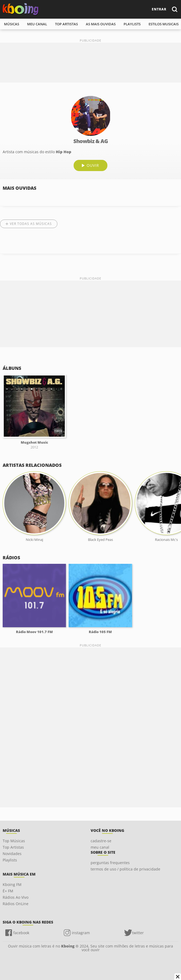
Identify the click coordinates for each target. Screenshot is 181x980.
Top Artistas (13, 847)
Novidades (12, 854)
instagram (81, 933)
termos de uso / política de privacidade (125, 869)
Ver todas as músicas (31, 224)
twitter (138, 933)
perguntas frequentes (110, 863)
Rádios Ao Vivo (16, 897)
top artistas (66, 24)
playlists (132, 24)
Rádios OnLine (16, 904)
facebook (21, 933)
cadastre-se (101, 841)
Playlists (10, 860)
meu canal (37, 24)
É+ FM (8, 891)
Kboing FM (12, 884)
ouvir (93, 165)
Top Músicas (14, 841)
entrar (159, 9)
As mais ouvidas (101, 24)
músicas (12, 24)
